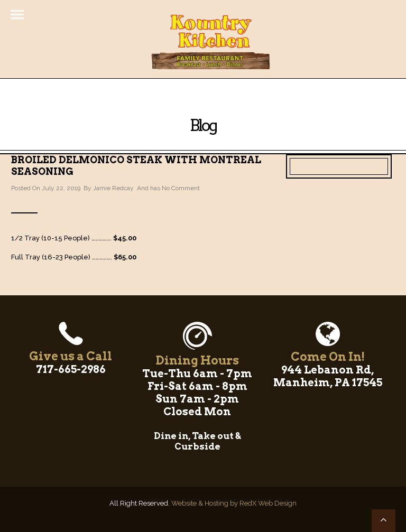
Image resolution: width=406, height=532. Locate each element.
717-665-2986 (71, 369)
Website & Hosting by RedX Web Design (234, 503)
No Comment (181, 188)
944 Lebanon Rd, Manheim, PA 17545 (328, 376)
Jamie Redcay (113, 188)
